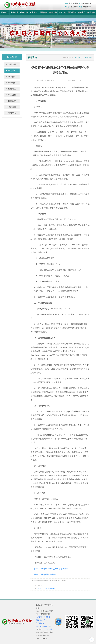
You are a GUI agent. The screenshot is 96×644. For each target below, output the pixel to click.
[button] (46, 46)
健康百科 (12, 107)
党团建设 (12, 64)
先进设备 (53, 12)
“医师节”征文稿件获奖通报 (46, 588)
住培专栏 (91, 12)
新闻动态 (62, 12)
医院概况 (14, 12)
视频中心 (82, 12)
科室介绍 (24, 12)
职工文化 (12, 95)
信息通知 (12, 71)
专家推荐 (34, 12)
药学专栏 (12, 83)
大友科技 (49, 629)
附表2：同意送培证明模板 (46, 574)
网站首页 (5, 12)
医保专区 (12, 89)
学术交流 (12, 77)
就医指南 (43, 12)
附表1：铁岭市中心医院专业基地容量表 (51, 569)
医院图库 (72, 12)
